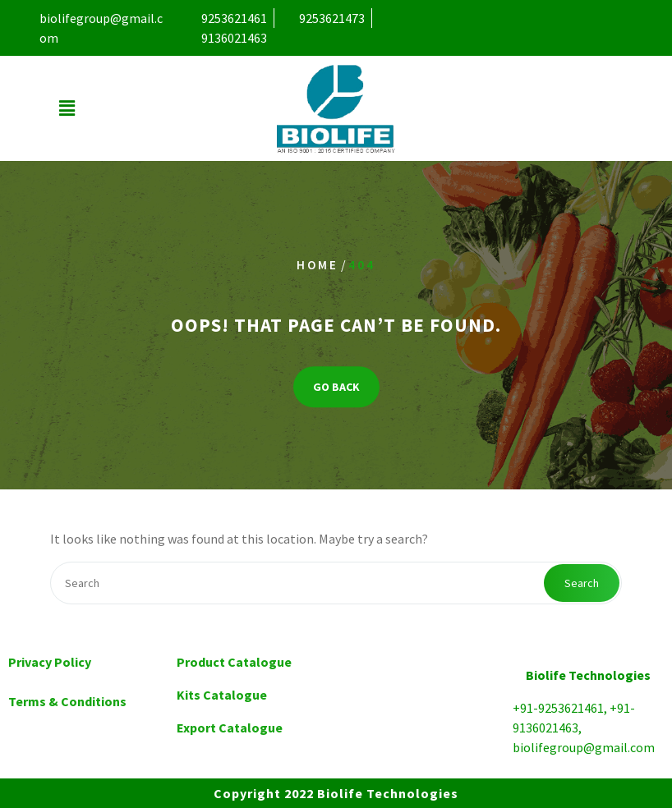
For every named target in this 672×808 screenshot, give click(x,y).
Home (318, 266)
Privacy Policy (50, 662)
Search (582, 583)
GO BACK (336, 387)
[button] (67, 109)
